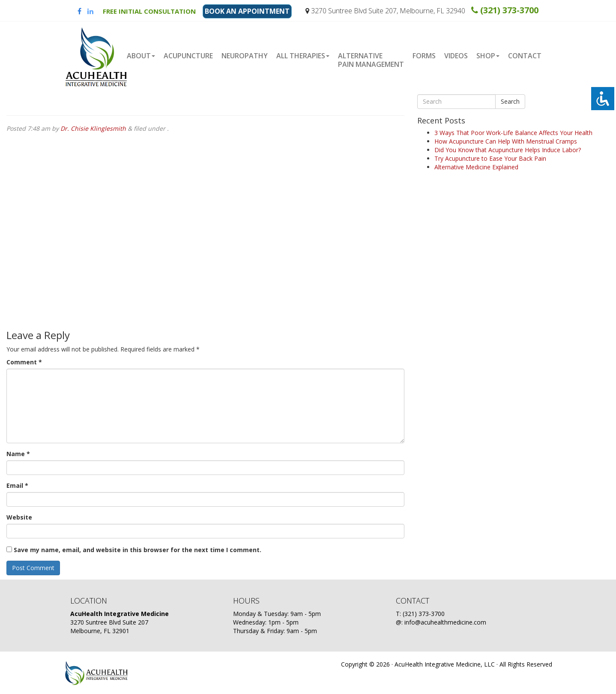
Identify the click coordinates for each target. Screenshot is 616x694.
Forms (424, 56)
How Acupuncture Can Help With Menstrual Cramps (506, 141)
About (141, 56)
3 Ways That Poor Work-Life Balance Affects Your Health (513, 133)
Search (510, 101)
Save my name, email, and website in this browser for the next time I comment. (138, 550)
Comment (24, 362)
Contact (525, 56)
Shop (488, 56)
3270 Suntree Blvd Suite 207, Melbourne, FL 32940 (385, 11)
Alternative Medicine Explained (476, 167)
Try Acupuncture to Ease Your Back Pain (490, 158)
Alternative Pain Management (371, 60)
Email (17, 485)
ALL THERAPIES (303, 56)
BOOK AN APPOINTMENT (247, 11)
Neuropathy (245, 56)
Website (19, 517)
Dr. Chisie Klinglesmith (93, 128)
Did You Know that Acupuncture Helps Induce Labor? (508, 150)
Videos (456, 56)
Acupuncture (188, 56)
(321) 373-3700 (505, 10)
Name (18, 454)
